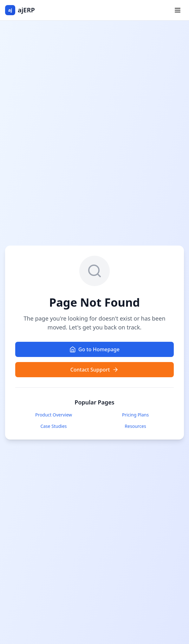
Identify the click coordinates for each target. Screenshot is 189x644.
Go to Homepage (94, 349)
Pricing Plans (135, 415)
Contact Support (95, 370)
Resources (135, 426)
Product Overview (54, 415)
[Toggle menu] (178, 10)
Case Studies (53, 426)
